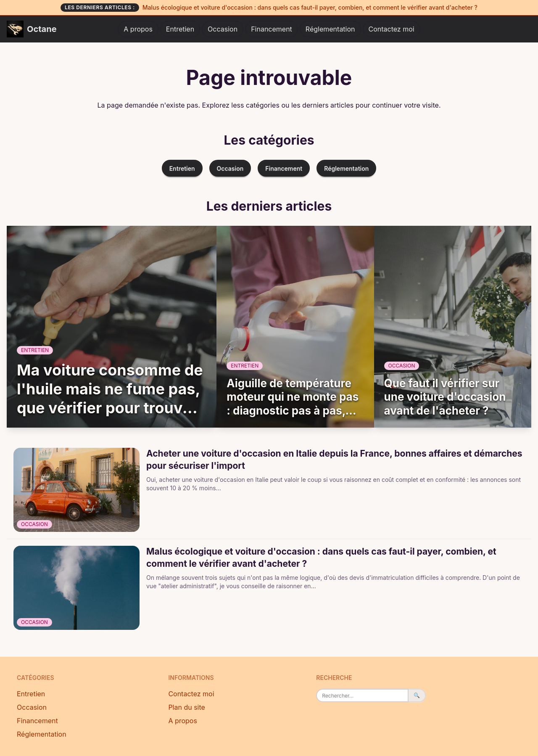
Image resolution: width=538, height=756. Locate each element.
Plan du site (187, 707)
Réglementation (330, 29)
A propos (138, 29)
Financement (272, 29)
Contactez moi (392, 29)
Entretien (180, 29)
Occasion (223, 29)
